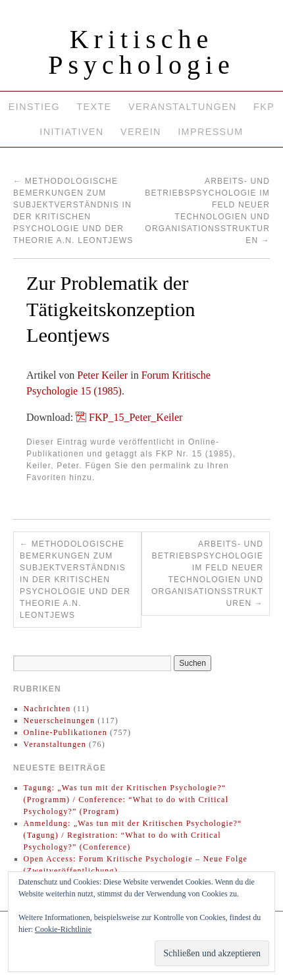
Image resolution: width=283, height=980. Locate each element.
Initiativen (71, 132)
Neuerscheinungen (60, 721)
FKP (264, 107)
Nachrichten (47, 709)
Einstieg (34, 107)
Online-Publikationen (65, 732)
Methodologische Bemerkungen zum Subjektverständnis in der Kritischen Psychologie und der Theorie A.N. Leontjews (75, 580)
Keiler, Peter (53, 466)
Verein (141, 132)
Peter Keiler (102, 375)
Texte (94, 107)
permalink (171, 466)
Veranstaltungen (183, 107)
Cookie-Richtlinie (63, 929)
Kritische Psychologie (141, 52)
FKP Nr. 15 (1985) (194, 454)
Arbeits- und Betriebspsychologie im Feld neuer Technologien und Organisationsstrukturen (207, 574)
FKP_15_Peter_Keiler (136, 417)
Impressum (210, 132)
